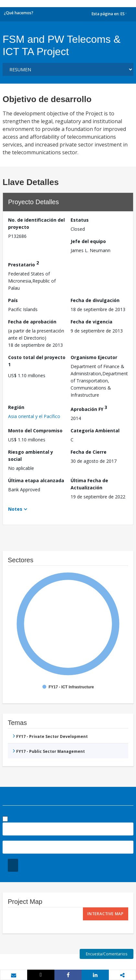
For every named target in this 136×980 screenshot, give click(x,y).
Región (16, 407)
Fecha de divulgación (95, 300)
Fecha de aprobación (32, 322)
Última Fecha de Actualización (89, 484)
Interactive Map (106, 914)
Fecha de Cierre (89, 452)
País (13, 300)
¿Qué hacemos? (19, 13)
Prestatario (23, 264)
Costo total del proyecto (37, 361)
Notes (15, 509)
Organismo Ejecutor (94, 357)
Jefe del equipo (88, 241)
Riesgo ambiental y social (31, 455)
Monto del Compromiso (35, 431)
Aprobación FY (89, 408)
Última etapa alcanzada (36, 480)
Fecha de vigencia (91, 322)
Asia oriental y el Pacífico (34, 416)
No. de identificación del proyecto (36, 223)
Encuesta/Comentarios (107, 954)
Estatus (80, 220)
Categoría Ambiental (95, 431)
